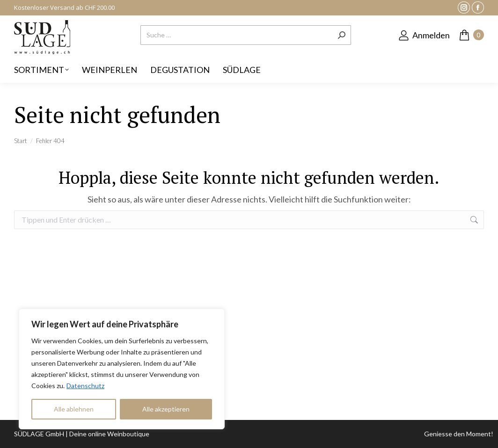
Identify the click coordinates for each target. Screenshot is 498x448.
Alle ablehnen (74, 409)
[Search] (246, 35)
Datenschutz (85, 386)
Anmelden (424, 35)
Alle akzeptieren (166, 409)
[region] (122, 369)
